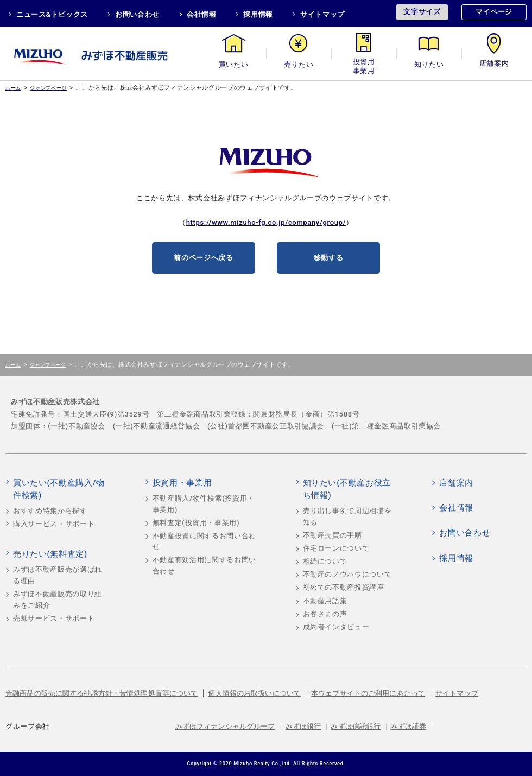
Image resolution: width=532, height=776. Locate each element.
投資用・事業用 (364, 64)
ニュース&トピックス (52, 14)
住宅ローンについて (336, 548)
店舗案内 (494, 64)
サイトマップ (322, 14)
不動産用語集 (325, 601)
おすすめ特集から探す (50, 511)
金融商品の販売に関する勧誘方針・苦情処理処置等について (102, 693)
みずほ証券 (408, 726)
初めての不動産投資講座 (344, 587)
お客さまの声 (325, 614)
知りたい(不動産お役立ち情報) (347, 489)
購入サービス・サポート (54, 524)
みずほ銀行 (303, 726)
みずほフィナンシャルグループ (225, 726)
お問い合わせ (137, 14)
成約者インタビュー (336, 627)
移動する (329, 258)
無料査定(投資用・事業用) (196, 523)
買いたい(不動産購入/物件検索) (59, 489)
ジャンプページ (48, 88)
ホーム (13, 88)
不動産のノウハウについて (347, 574)
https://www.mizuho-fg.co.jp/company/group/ (266, 222)
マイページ (494, 12)
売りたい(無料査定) (50, 554)
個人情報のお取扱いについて (254, 693)
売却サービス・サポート (54, 618)
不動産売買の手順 (332, 535)
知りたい (429, 64)
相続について (325, 561)
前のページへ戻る (203, 258)
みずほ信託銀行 (356, 726)
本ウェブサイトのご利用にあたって (368, 693)
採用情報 (258, 14)
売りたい (299, 64)
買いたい (234, 64)
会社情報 (202, 14)
